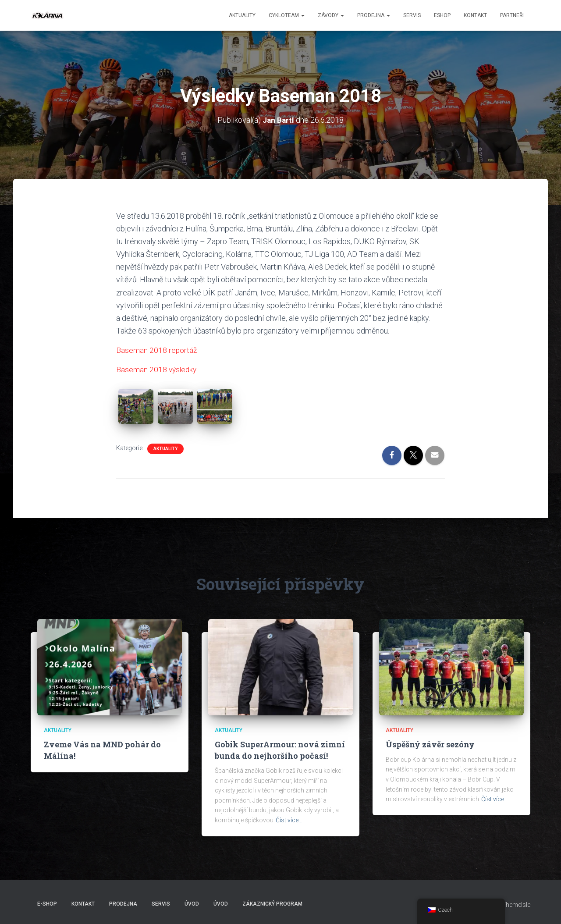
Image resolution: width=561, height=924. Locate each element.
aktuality (242, 15)
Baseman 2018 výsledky (157, 369)
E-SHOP (47, 904)
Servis (412, 15)
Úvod (192, 904)
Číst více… (289, 820)
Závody (331, 15)
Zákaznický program (272, 904)
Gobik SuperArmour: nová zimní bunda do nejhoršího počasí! (280, 750)
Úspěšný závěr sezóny (430, 744)
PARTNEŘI (512, 15)
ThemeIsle (516, 905)
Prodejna (374, 15)
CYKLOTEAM (287, 15)
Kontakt (475, 15)
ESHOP (442, 15)
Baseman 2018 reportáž (157, 350)
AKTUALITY (165, 449)
